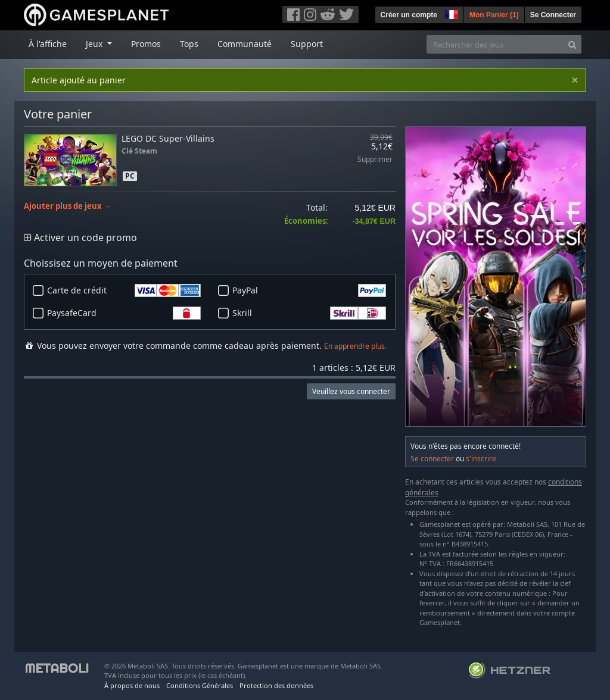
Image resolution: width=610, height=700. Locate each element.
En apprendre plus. (355, 346)
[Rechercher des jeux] (495, 44)
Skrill (309, 313)
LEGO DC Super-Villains (168, 138)
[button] (450, 13)
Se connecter (432, 459)
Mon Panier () (494, 15)
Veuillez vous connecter (351, 391)
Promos (146, 44)
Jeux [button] (95, 44)
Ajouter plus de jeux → (68, 206)
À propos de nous (132, 685)
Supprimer (375, 160)
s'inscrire (481, 459)
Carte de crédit (124, 290)
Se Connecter (553, 15)
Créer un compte (409, 15)
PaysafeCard (124, 313)
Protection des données (276, 685)
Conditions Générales (200, 685)
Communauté (245, 44)
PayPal (309, 290)
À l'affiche (48, 44)
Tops (189, 44)
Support (307, 44)
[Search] (572, 44)
